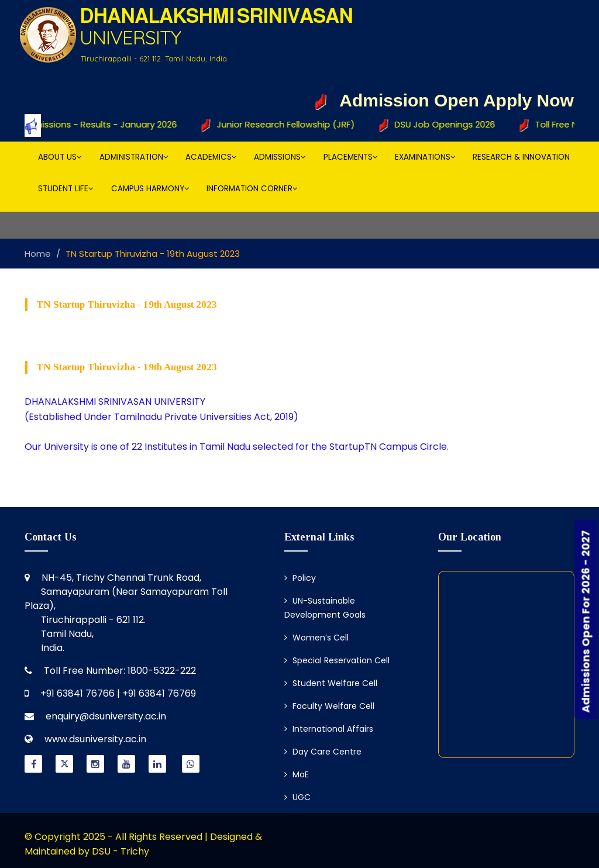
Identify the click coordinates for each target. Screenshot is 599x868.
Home (38, 254)
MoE (297, 774)
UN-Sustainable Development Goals (325, 608)
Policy (300, 578)
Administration (134, 157)
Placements (351, 157)
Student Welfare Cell (331, 683)
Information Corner (252, 189)
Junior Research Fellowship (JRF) (286, 125)
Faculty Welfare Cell (329, 706)
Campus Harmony (150, 189)
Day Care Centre (323, 752)
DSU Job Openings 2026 (444, 125)
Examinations (425, 157)
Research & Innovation (521, 157)
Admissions (280, 157)
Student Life (66, 189)
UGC (297, 797)
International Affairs (329, 729)
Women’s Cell (316, 638)
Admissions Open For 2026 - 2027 (586, 621)
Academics (211, 157)
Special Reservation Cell (337, 660)
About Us (60, 157)
